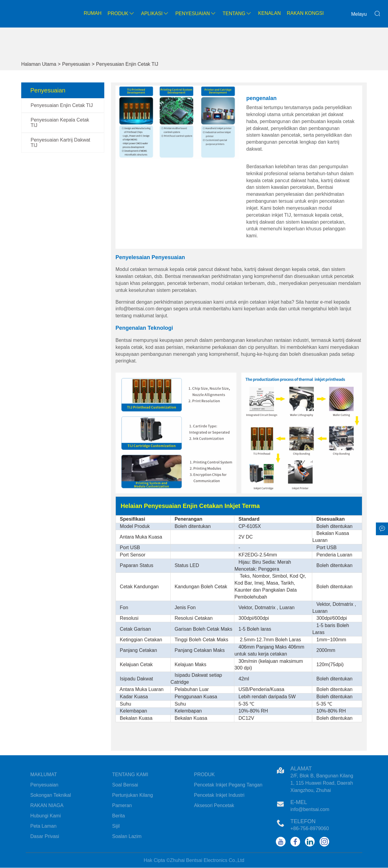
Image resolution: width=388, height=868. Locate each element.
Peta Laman (43, 826)
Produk (121, 13)
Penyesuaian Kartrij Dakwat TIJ (60, 143)
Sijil (116, 826)
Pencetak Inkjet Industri (219, 795)
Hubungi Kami (46, 816)
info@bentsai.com (310, 809)
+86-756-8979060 (310, 828)
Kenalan (269, 13)
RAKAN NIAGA (47, 805)
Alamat (301, 769)
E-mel (299, 802)
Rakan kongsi (305, 13)
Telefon (303, 821)
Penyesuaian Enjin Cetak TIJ (127, 64)
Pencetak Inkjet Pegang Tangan (228, 785)
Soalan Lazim (127, 836)
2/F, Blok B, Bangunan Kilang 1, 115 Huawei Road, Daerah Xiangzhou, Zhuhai (322, 783)
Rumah (93, 13)
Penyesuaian (196, 13)
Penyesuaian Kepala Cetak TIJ (60, 123)
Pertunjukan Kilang (132, 795)
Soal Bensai (125, 785)
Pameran (122, 805)
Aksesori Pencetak (214, 805)
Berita (119, 816)
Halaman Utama (39, 64)
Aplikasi (155, 13)
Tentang (237, 13)
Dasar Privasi (45, 836)
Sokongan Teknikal (51, 795)
